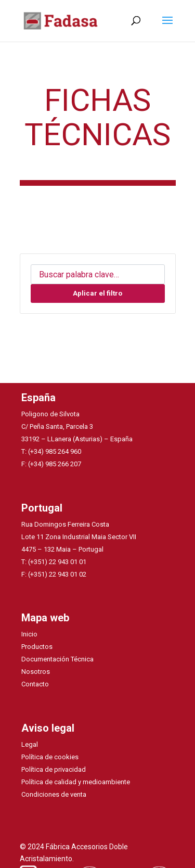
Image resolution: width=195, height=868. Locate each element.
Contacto (35, 684)
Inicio (29, 634)
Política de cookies (50, 757)
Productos (37, 647)
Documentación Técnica (57, 659)
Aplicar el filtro (97, 293)
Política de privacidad (54, 769)
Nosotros (36, 672)
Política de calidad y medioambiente (76, 782)
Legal (30, 744)
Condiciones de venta (54, 794)
